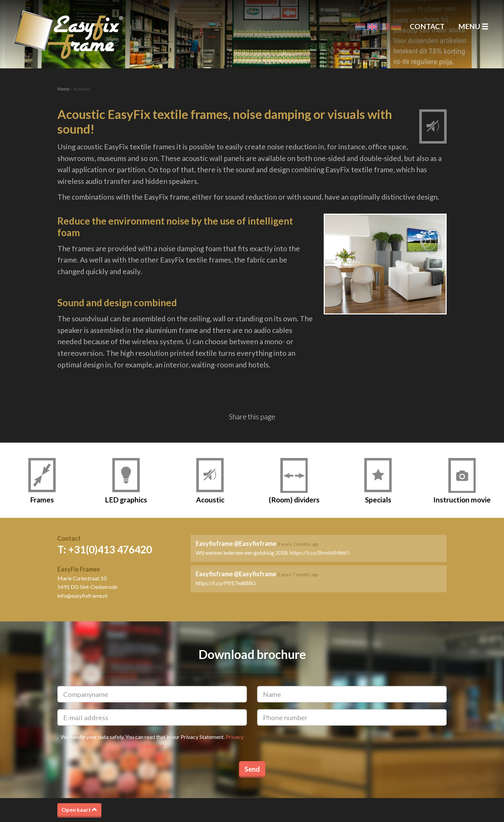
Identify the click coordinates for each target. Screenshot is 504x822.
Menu (473, 26)
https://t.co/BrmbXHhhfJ (319, 553)
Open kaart (79, 810)
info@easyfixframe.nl (82, 596)
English (372, 27)
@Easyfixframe (255, 543)
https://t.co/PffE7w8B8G (226, 583)
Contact (427, 26)
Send (252, 769)
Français (384, 27)
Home (63, 89)
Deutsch (396, 27)
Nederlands (360, 27)
